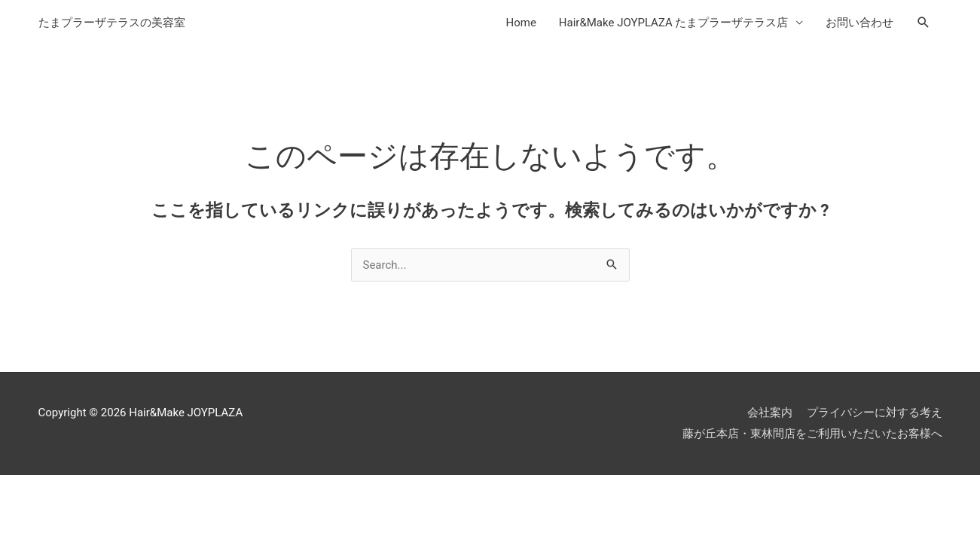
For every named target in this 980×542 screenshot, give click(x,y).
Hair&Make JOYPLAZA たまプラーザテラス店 (674, 23)
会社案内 (770, 413)
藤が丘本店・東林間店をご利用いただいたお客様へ (812, 434)
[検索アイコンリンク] (924, 23)
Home (521, 23)
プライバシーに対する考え (875, 413)
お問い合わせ (859, 23)
